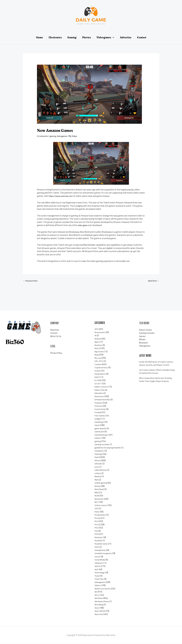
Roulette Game (102, 544)
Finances (98, 406)
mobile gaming (101, 483)
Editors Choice (101, 387)
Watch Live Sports (103, 589)
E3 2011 (98, 384)
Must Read (100, 489)
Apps (97, 342)
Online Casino (101, 506)
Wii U (97, 595)
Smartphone (100, 550)
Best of (98, 348)
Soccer (98, 557)
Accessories (100, 333)
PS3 (96, 525)
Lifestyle (99, 464)
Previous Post (31, 281)
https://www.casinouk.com (61, 196)
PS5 (96, 531)
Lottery (98, 473)
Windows (99, 598)
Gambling (99, 422)
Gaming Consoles (147, 333)
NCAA (97, 496)
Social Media (100, 560)
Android (98, 339)
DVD (96, 377)
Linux (97, 467)
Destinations (100, 374)
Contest (98, 365)
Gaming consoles (102, 445)
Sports (98, 566)
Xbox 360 (99, 611)
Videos (98, 586)
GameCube (100, 432)
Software (99, 563)
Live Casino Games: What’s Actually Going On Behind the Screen (155, 372)
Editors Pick (100, 390)
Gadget (98, 419)
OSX (96, 509)
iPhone (98, 461)
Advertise (55, 330)
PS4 (96, 528)
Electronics (99, 397)
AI (95, 336)
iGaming (98, 454)
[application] (113, 37)
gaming (54, 136)
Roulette (99, 541)
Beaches (98, 345)
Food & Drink (100, 409)
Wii (96, 592)
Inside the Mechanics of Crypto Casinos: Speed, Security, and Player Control (157, 364)
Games (98, 438)
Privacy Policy (56, 353)
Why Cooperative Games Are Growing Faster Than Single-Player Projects (156, 380)
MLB (97, 480)
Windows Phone (102, 602)
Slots (97, 547)
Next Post (153, 281)
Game (97, 425)
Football (98, 413)
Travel (97, 576)
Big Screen (99, 352)
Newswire (99, 499)
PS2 (96, 521)
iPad (97, 457)
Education (99, 393)
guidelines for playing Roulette (108, 448)
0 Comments (43, 136)
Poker (97, 512)
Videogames (64, 136)
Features (99, 403)
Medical (98, 477)
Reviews (98, 538)
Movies (98, 486)
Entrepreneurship (103, 400)
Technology (100, 573)
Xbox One (99, 614)
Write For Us (56, 337)
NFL (96, 502)
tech (97, 570)
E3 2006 (98, 381)
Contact (54, 333)
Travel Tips (100, 579)
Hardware (99, 451)
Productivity (100, 515)
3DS (96, 329)
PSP (96, 534)
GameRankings (101, 435)
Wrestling (99, 605)
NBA (96, 493)
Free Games (100, 416)
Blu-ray (98, 358)
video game (83, 225)
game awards (101, 429)
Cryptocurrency (101, 368)
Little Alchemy (101, 470)
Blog (97, 355)
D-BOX (98, 371)
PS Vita (98, 518)
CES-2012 (99, 361)
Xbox (97, 608)
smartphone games (104, 554)
